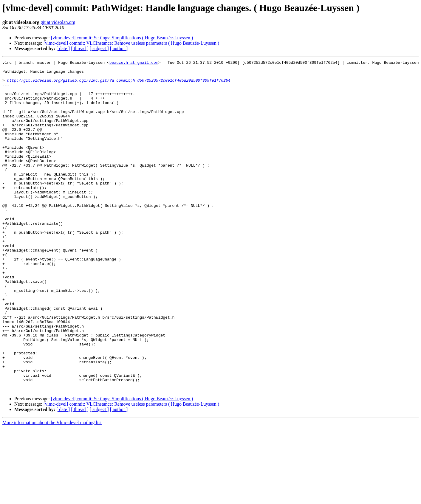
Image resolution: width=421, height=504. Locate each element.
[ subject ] (99, 48)
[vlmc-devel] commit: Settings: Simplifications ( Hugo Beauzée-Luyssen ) (122, 38)
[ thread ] (80, 48)
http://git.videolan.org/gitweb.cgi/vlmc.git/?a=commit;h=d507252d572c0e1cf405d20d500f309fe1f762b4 (119, 85)
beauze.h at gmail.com (134, 63)
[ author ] (119, 48)
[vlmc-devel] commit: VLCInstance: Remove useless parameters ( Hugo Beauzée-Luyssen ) (131, 43)
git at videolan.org (58, 22)
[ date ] (63, 48)
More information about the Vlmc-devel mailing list (52, 488)
